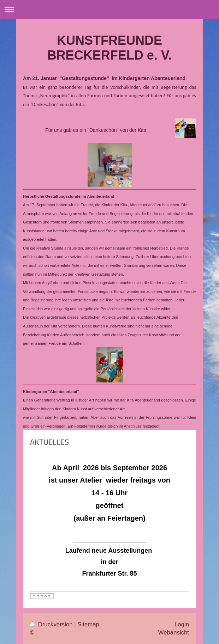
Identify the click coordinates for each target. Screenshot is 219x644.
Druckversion (52, 624)
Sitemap (88, 624)
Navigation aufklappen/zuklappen (109, 9)
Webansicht (174, 633)
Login (182, 624)
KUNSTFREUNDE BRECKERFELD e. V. (110, 48)
